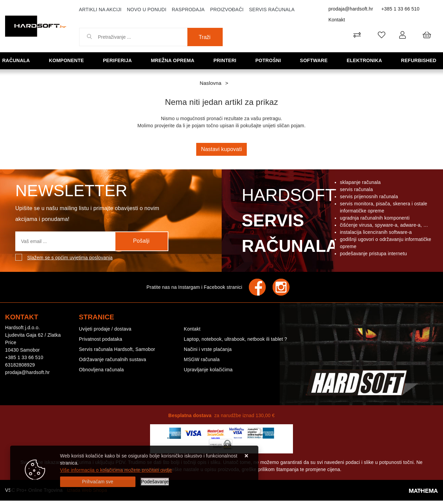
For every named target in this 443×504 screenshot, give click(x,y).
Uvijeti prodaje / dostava (105, 329)
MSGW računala (202, 359)
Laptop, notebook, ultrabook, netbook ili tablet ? (236, 339)
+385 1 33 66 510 (400, 9)
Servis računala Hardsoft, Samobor (117, 349)
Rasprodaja (188, 10)
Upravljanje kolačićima (208, 370)
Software (316, 60)
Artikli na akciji (100, 10)
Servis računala (272, 10)
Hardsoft (289, 222)
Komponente (69, 60)
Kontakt (337, 20)
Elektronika (366, 60)
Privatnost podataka (101, 339)
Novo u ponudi (147, 10)
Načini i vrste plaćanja (208, 349)
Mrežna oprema (175, 60)
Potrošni (270, 60)
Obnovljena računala (101, 370)
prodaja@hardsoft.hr (351, 9)
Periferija (119, 60)
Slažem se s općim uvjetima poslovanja (70, 258)
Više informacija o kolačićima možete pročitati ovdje (116, 470)
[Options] (155, 482)
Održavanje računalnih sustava (113, 359)
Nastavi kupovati (221, 149)
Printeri (227, 60)
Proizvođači (227, 10)
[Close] (98, 482)
